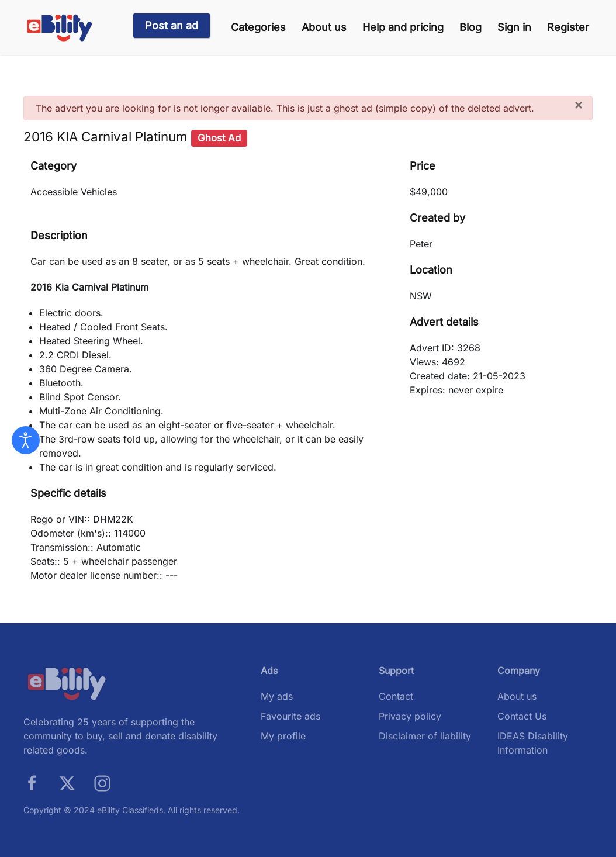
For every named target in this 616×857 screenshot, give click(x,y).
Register (568, 27)
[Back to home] (60, 28)
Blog (470, 27)
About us (324, 27)
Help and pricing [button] (403, 27)
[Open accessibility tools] (26, 440)
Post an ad (172, 25)
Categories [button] (258, 27)
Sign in (514, 27)
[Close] (579, 105)
